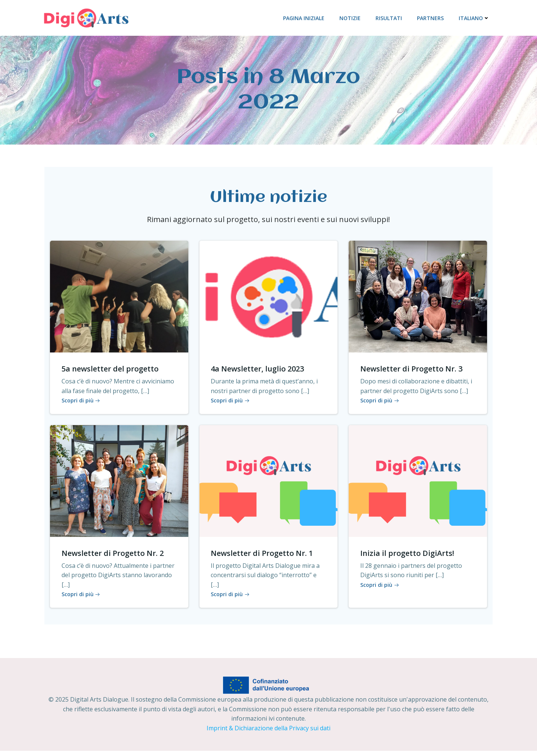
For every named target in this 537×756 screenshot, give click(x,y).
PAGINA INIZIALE (305, 17)
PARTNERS (431, 17)
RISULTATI (390, 17)
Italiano (475, 17)
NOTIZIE (351, 17)
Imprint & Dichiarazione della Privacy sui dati (268, 734)
